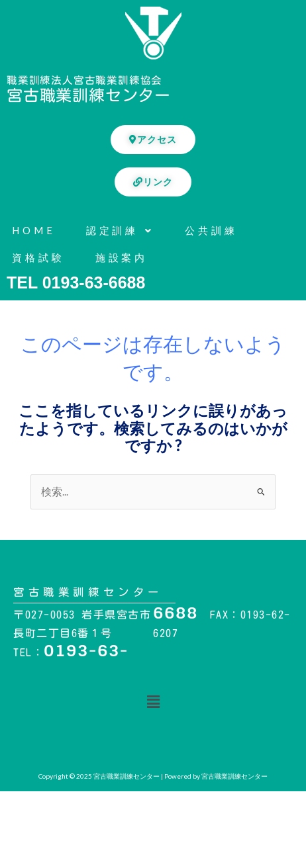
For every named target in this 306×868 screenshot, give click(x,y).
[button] (153, 702)
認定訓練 (121, 230)
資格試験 (38, 257)
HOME (34, 230)
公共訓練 (211, 230)
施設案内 (122, 257)
